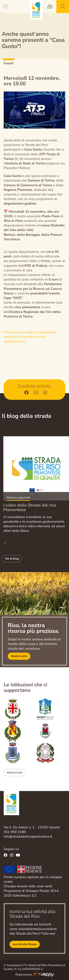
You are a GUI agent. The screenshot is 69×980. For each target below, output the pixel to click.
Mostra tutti (15, 772)
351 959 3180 (15, 832)
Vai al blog (12, 559)
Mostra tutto (19, 656)
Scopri (36, 487)
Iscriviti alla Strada (25, 944)
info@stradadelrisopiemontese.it (28, 836)
